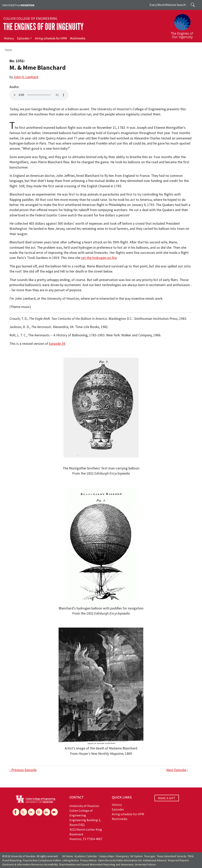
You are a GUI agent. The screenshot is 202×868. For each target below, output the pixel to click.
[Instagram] (39, 812)
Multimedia (78, 38)
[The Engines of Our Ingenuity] (184, 25)
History (9, 38)
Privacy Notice (88, 860)
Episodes (23, 38)
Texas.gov (150, 856)
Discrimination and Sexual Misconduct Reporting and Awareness (96, 865)
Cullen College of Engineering (30, 19)
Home (8, 50)
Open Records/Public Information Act (120, 860)
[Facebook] (16, 812)
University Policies (145, 865)
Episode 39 (57, 344)
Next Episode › (177, 770)
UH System (136, 856)
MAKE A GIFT (167, 798)
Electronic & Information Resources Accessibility (30, 865)
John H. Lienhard (26, 77)
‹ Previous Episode (23, 770)
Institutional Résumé (155, 860)
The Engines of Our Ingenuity (43, 27)
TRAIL (191, 856)
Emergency (122, 856)
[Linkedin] (47, 812)
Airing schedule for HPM (51, 38)
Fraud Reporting (12, 860)
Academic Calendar (86, 856)
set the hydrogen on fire (99, 258)
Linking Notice (71, 860)
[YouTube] (54, 812)
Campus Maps (107, 856)
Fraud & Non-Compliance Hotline (42, 860)
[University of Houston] (18, 5)
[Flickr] (31, 812)
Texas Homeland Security (172, 856)
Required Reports (178, 860)
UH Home (68, 856)
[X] (24, 812)
